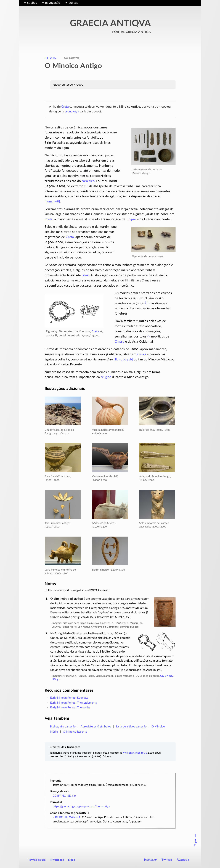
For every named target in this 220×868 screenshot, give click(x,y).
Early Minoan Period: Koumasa (69, 698)
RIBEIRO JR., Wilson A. (67, 817)
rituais (142, 354)
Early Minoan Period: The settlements (73, 703)
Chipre (131, 219)
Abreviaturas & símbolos (96, 727)
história (50, 58)
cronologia (72, 111)
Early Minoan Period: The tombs (70, 708)
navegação (53, 3)
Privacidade (57, 860)
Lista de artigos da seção (131, 727)
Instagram (151, 860)
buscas (73, 3)
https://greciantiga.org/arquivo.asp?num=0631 (81, 806)
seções (32, 3)
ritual (85, 275)
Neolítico (88, 181)
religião (106, 377)
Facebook (183, 860)
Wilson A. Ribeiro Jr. (135, 753)
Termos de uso (37, 860)
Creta (65, 107)
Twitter (167, 860)
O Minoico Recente (75, 732)
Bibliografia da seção (63, 727)
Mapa (72, 860)
